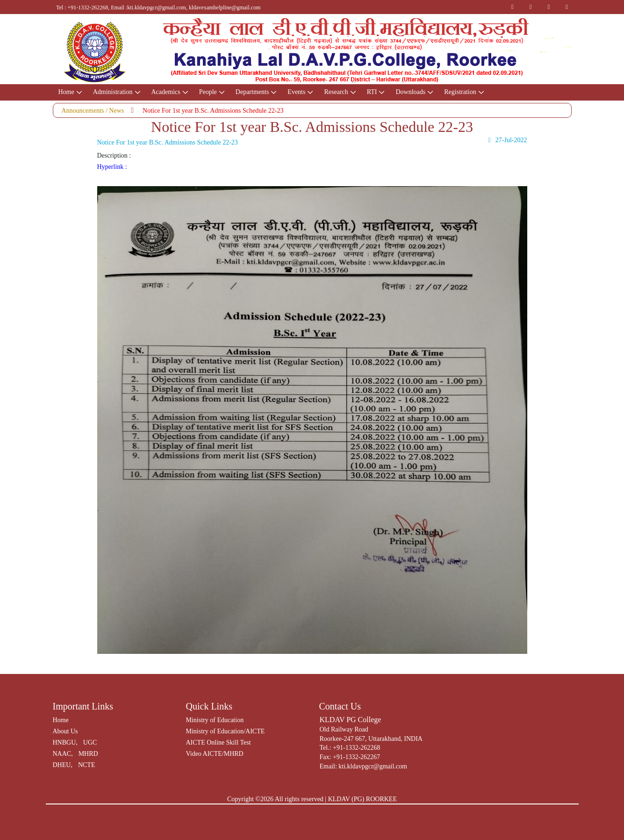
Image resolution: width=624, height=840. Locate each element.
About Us (65, 731)
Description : (114, 156)
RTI (372, 92)
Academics (166, 92)
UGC (90, 742)
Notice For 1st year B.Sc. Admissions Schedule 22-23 (213, 111)
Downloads (410, 92)
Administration (113, 92)
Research (336, 92)
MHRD (88, 754)
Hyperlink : (112, 167)
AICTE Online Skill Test (219, 742)
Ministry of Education (215, 720)
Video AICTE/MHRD (215, 754)
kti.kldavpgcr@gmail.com (373, 766)
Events (296, 92)
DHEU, (63, 765)
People (208, 92)
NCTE (87, 765)
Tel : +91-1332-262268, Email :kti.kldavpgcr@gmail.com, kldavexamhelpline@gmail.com (158, 7)
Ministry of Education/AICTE (226, 731)
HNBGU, (65, 742)
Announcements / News (93, 111)
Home (66, 92)
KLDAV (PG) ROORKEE (362, 799)
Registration (460, 92)
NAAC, (63, 754)
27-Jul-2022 (506, 140)
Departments (252, 92)
